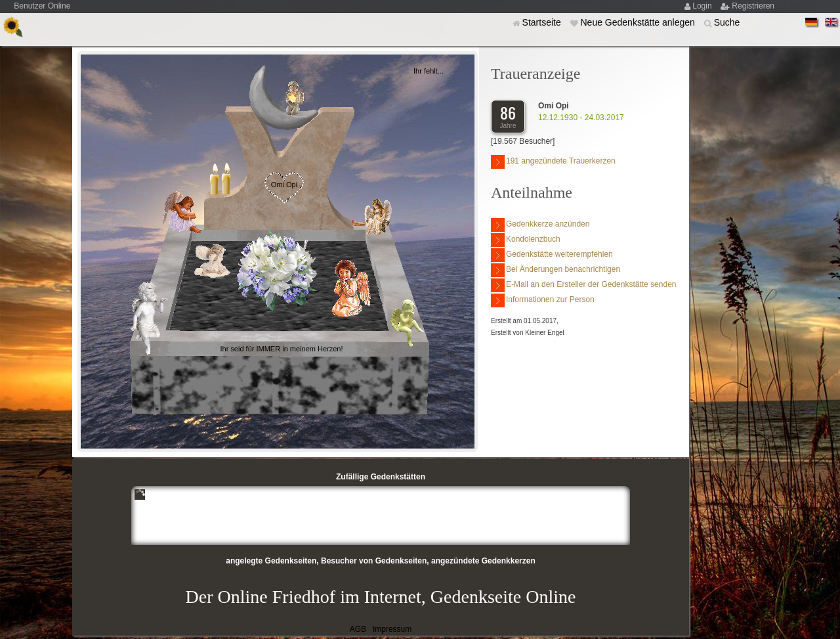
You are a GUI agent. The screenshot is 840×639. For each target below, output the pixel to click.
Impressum (392, 629)
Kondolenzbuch (526, 240)
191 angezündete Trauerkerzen (553, 162)
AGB (358, 629)
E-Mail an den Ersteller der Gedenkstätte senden (583, 285)
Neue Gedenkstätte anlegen (639, 22)
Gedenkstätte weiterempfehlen (552, 255)
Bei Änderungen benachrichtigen (556, 270)
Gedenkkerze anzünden (540, 225)
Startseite (543, 22)
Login (703, 6)
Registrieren (753, 6)
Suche (727, 22)
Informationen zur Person (543, 300)
